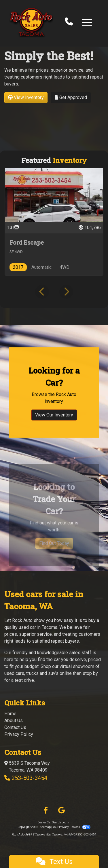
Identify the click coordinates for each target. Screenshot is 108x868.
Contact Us (15, 727)
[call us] (69, 22)
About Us (14, 721)
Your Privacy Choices (71, 827)
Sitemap (45, 827)
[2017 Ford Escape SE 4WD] (54, 222)
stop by (90, 673)
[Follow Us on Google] (61, 810)
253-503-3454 (29, 778)
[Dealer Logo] (31, 22)
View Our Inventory (54, 425)
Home (10, 714)
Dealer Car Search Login (53, 822)
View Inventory (26, 97)
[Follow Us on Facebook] (46, 810)
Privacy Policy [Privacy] (19, 734)
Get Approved (71, 97)
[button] (87, 22)
